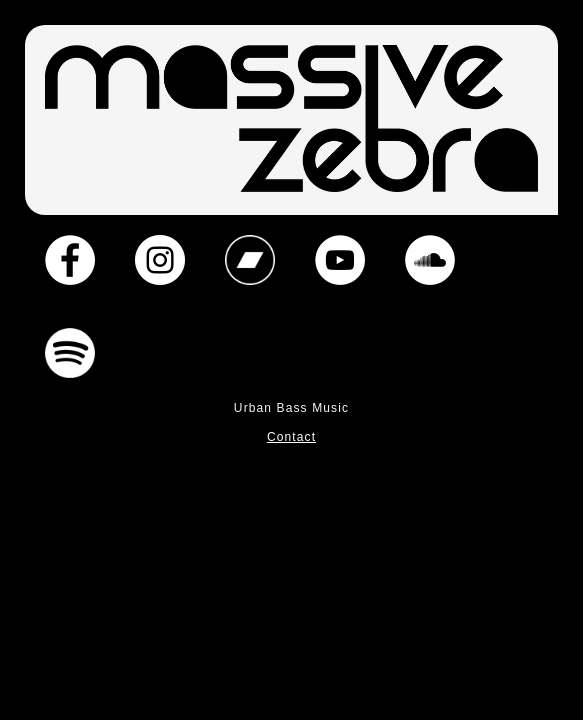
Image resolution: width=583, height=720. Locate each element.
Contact (291, 437)
